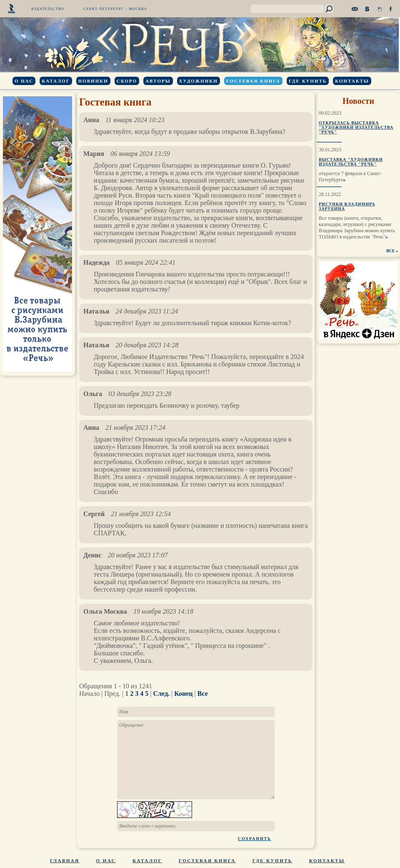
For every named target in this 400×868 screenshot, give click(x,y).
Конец (183, 694)
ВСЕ (391, 251)
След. (161, 694)
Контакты (352, 81)
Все (203, 694)
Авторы (158, 81)
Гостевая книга (253, 81)
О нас (24, 81)
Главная (65, 860)
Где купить (308, 81)
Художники (199, 81)
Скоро (127, 81)
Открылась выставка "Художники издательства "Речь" (356, 127)
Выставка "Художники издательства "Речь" (351, 162)
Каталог (56, 81)
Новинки (93, 81)
